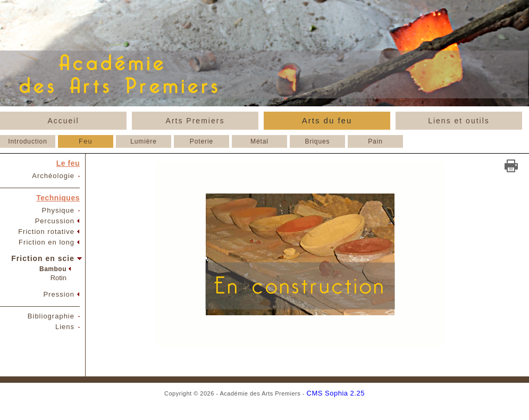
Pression (59, 294)
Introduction (28, 141)
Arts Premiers (195, 121)
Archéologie (53, 176)
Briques (318, 141)
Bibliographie (51, 316)
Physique (58, 210)
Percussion (55, 221)
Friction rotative (46, 232)
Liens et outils (459, 121)
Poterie (201, 141)
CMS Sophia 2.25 (336, 393)
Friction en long (47, 242)
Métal (259, 141)
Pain (375, 141)
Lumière (144, 141)
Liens (65, 327)
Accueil (63, 121)
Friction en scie (43, 258)
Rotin (58, 278)
